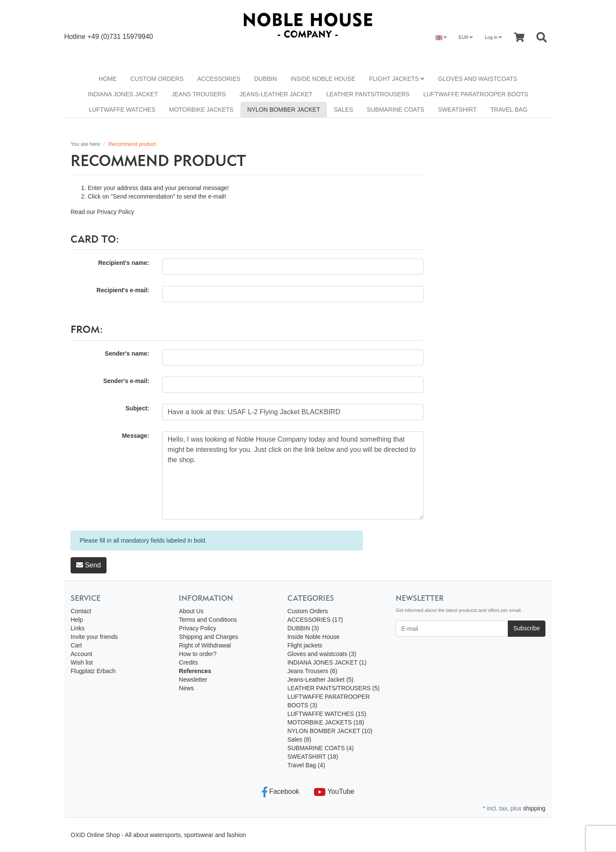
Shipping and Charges (209, 637)
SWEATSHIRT (458, 110)
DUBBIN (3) (303, 628)
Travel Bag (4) (306, 765)
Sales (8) (299, 739)
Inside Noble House (323, 79)
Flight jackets (397, 79)
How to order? (198, 654)
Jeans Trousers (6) (312, 671)
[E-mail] (452, 629)
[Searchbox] (542, 38)
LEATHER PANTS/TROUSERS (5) (334, 688)
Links (78, 628)
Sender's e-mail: (126, 381)
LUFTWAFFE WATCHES (122, 110)
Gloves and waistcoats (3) (322, 654)
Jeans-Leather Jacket (276, 94)
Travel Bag (509, 110)
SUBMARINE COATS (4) (321, 748)
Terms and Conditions (208, 620)
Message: (136, 436)
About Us (191, 611)
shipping (534, 808)
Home (108, 79)
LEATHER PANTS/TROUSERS (368, 94)
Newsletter (193, 680)
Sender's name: (127, 353)
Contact (81, 611)
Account (81, 654)
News (186, 688)
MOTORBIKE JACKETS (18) (326, 722)
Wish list (82, 662)
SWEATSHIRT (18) (313, 757)
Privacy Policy (115, 212)
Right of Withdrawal (205, 645)
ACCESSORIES (219, 79)
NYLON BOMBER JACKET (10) (330, 731)
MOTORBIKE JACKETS (201, 110)
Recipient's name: (123, 263)
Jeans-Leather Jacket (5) (321, 680)
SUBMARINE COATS (395, 110)
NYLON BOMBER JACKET (284, 110)
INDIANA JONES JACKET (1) (327, 662)
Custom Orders (157, 79)
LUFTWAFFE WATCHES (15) (327, 714)
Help (77, 620)
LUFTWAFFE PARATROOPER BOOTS (476, 94)
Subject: (138, 408)
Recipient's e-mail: (123, 290)
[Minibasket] (519, 38)
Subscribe (527, 628)
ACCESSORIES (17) (315, 620)
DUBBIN (265, 79)
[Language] (441, 37)
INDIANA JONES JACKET (123, 94)
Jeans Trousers (199, 94)
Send (89, 565)
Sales (343, 110)
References (195, 671)
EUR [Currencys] (466, 37)
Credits (188, 662)
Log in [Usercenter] (493, 37)
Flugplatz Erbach (93, 671)
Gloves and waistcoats (478, 79)
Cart (76, 645)
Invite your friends (94, 637)
